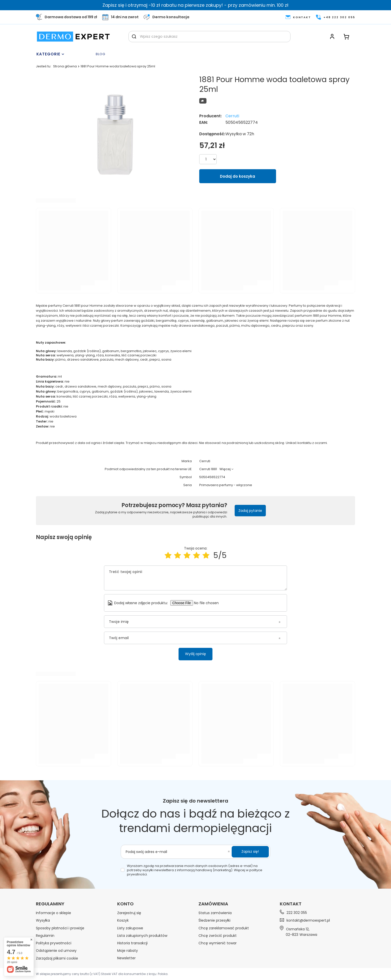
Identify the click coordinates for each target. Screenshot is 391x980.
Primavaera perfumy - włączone (226, 485)
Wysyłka (43, 920)
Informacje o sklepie (53, 913)
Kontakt (291, 904)
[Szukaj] (134, 37)
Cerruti (232, 116)
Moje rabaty (128, 951)
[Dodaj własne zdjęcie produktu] (208, 603)
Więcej (225, 469)
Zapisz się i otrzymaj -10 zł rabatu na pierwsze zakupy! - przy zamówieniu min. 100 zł (195, 5)
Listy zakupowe (130, 928)
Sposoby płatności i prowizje (60, 928)
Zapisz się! (250, 851)
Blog (100, 54)
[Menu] (65, 54)
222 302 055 (297, 913)
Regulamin (45, 936)
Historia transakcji (132, 943)
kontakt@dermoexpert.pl (308, 920)
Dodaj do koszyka (238, 176)
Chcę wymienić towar (218, 943)
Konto (125, 904)
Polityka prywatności (54, 943)
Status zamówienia (215, 913)
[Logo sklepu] (73, 37)
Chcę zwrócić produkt (218, 936)
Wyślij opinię (195, 654)
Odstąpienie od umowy (56, 951)
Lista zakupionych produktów (142, 936)
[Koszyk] (346, 37)
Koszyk (123, 920)
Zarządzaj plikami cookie (57, 958)
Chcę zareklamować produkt (224, 928)
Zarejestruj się (129, 913)
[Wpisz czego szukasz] (209, 37)
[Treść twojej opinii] (195, 578)
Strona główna (65, 66)
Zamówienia (213, 904)
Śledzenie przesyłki (214, 920)
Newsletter (126, 958)
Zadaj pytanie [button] (250, 511)
